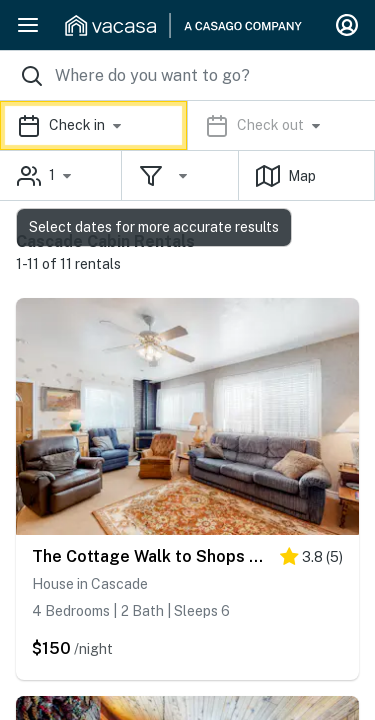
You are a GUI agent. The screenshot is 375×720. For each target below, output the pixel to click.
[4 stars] (311, 560)
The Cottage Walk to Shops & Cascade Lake (151, 556)
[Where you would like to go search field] (187, 75)
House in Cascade (90, 584)
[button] (187, 125)
